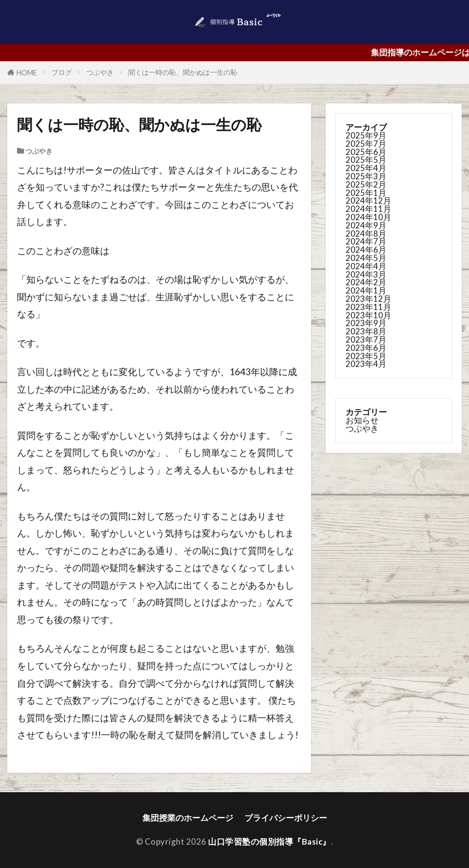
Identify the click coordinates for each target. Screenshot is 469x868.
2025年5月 (366, 160)
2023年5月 (366, 356)
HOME (27, 73)
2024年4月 (366, 266)
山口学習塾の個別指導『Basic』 (269, 842)
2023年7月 (366, 339)
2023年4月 (366, 364)
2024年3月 (366, 274)
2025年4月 (366, 168)
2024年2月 (366, 282)
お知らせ (362, 420)
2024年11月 (368, 209)
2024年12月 (368, 200)
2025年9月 (366, 135)
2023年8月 (366, 331)
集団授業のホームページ (188, 818)
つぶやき (100, 72)
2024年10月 (368, 217)
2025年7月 (366, 144)
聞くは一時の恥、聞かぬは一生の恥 (183, 72)
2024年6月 (366, 250)
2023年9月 (366, 323)
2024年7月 (366, 241)
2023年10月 (368, 315)
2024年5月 (366, 258)
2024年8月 (366, 234)
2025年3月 (366, 176)
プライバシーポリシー (286, 818)
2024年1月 (366, 290)
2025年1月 (366, 193)
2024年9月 (366, 225)
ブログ (62, 72)
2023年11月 (368, 307)
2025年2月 (366, 184)
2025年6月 (366, 152)
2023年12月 (368, 299)
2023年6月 (366, 348)
